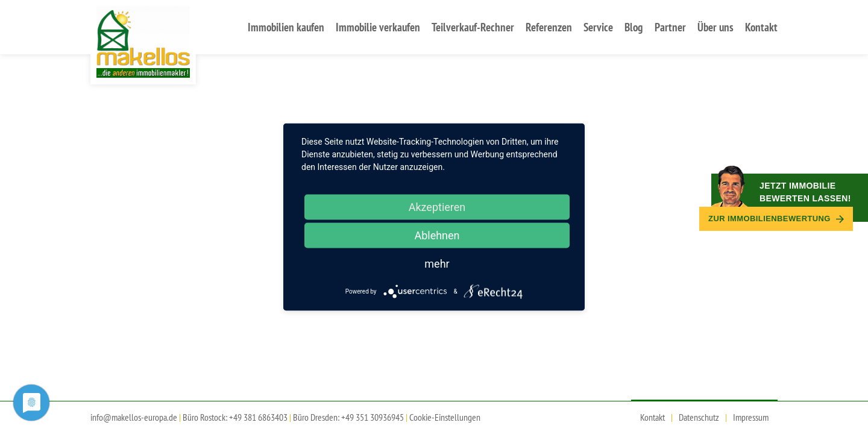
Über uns (715, 27)
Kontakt (761, 27)
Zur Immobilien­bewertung (776, 219)
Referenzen (549, 27)
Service (598, 27)
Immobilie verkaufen (378, 27)
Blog (634, 27)
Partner (670, 27)
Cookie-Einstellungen (445, 417)
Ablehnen (437, 235)
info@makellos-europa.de (134, 417)
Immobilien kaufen (286, 27)
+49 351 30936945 (373, 417)
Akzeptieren (437, 207)
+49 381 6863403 (258, 417)
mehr (437, 264)
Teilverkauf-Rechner (473, 27)
